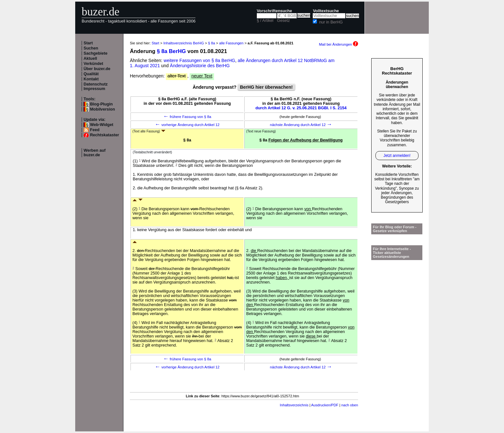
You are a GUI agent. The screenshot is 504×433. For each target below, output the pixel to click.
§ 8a (212, 43)
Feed (95, 130)
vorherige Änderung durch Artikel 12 (187, 125)
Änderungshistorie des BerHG (200, 66)
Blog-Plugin (101, 104)
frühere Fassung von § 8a (187, 117)
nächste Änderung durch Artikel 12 (301, 125)
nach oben (350, 405)
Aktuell (90, 59)
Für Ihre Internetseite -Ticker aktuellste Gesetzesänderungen (392, 253)
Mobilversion (103, 109)
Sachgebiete (95, 53)
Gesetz (283, 21)
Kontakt (91, 79)
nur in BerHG (331, 22)
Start (88, 43)
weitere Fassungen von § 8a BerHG (199, 60)
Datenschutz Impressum (96, 86)
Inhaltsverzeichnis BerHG (184, 43)
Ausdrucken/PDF (325, 405)
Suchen (91, 48)
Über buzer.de (97, 69)
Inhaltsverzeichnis (294, 405)
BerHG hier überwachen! (266, 87)
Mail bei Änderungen (338, 44)
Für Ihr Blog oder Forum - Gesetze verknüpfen (395, 229)
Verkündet (93, 64)
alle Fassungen (231, 43)
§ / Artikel (265, 21)
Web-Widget (102, 125)
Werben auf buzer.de (94, 153)
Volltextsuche (326, 11)
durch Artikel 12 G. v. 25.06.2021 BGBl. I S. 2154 (301, 108)
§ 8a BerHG (171, 51)
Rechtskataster (104, 135)
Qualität (91, 74)
